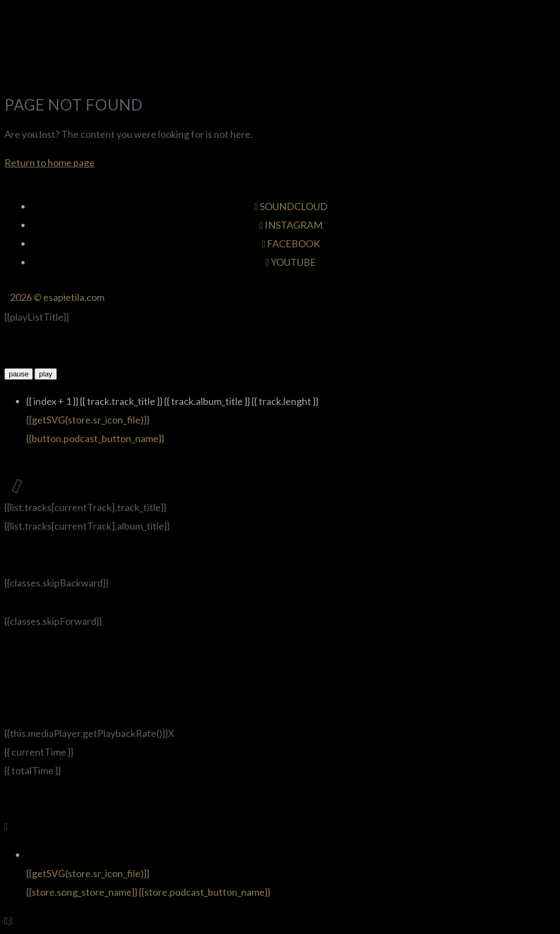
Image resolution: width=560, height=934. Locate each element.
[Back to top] (7, 920)
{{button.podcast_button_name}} (95, 438)
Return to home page (49, 163)
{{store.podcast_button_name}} (205, 892)
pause (19, 374)
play (45, 374)
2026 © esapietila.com (57, 297)
